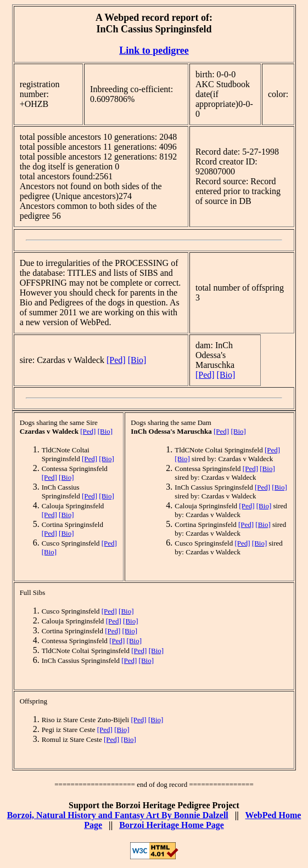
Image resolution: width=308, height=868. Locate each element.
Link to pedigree (154, 50)
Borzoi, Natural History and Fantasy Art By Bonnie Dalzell (118, 815)
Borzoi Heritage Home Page (172, 825)
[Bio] (137, 360)
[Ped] (116, 360)
